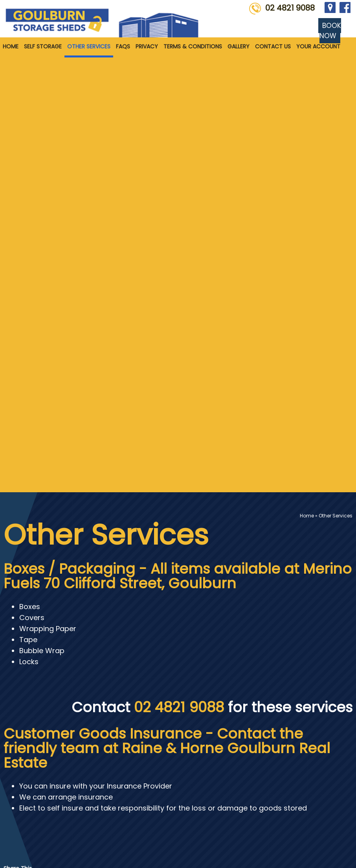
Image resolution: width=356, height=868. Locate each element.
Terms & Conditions (193, 46)
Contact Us (273, 46)
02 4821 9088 (290, 8)
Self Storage (43, 46)
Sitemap (14, 851)
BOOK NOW (330, 31)
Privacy (147, 46)
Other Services (89, 46)
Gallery (239, 46)
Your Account (318, 46)
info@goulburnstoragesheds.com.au (204, 796)
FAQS (123, 46)
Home (11, 46)
